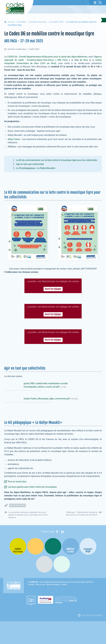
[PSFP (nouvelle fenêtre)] (88, 546)
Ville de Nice (81, 60)
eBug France (14, 139)
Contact (31, 584)
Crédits (64, 584)
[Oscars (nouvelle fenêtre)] (62, 564)
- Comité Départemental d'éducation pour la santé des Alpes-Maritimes (62, 582)
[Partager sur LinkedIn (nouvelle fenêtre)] (63, 532)
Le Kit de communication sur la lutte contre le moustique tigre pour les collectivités (57, 160)
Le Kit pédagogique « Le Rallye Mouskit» (36, 168)
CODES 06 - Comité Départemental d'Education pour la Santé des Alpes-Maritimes (47, 57)
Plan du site (40, 584)
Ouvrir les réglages (53, 287)
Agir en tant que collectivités (30, 164)
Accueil (11, 22)
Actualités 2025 (57, 22)
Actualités (22, 22)
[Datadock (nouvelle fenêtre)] (31, 601)
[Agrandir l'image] (28, 233)
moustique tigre (17, 505)
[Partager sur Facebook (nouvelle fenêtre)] (57, 532)
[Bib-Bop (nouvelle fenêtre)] (53, 546)
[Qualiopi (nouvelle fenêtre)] (59, 600)
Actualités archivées (38, 22)
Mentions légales (53, 584)
